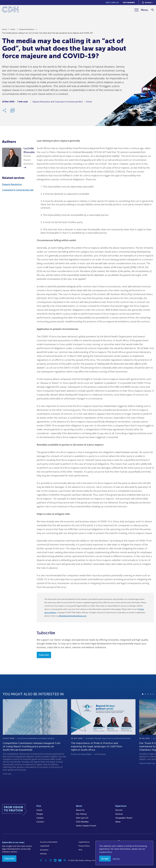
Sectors (119, 810)
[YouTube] (60, 860)
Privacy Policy (84, 846)
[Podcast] (65, 860)
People (40, 814)
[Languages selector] (148, 3)
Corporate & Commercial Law (18, 190)
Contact (40, 822)
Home (5, 30)
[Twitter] (46, 860)
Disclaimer (44, 850)
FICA (80, 850)
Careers (40, 818)
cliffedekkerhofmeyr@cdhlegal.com (72, 616)
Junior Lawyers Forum (86, 826)
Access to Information (49, 842)
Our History (81, 814)
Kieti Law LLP (112, 3)
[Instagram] (51, 860)
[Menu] (141, 10)
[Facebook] (41, 860)
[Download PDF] (13, 111)
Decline (116, 859)
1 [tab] (143, 706)
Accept (105, 859)
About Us (80, 810)
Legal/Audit (45, 846)
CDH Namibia (129, 3)
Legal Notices (84, 842)
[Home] (10, 10)
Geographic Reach (124, 818)
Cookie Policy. (106, 852)
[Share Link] (5, 111)
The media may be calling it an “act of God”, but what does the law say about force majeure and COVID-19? (47, 34)
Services (119, 814)
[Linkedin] (55, 860)
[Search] (153, 10)
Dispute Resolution (27, 30)
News (13, 30)
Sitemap (43, 854)
